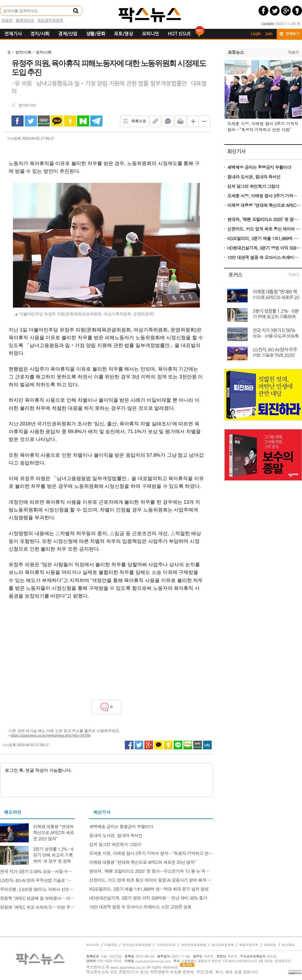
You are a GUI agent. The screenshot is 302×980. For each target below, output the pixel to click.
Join (269, 34)
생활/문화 (96, 34)
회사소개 (93, 945)
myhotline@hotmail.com (153, 961)
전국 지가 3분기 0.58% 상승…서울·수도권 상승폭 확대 (276, 333)
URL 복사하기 (207, 745)
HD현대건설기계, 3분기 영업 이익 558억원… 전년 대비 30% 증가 (264, 248)
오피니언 (150, 34)
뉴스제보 (288, 945)
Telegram (96, 121)
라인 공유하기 (178, 745)
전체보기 (292, 34)
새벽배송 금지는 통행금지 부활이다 (259, 167)
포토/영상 (124, 34)
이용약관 (111, 945)
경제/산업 (68, 34)
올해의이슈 (25, 20)
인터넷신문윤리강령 (137, 945)
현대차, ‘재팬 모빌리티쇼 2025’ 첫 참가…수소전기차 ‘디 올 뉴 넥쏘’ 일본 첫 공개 (264, 219)
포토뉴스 (236, 53)
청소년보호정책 (223, 945)
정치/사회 (40, 34)
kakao (70, 121)
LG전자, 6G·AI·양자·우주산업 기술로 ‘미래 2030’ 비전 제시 (275, 352)
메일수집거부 (249, 945)
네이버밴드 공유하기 (198, 745)
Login (256, 34)
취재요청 (270, 945)
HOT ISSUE (179, 34)
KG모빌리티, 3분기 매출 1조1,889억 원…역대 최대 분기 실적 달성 (264, 238)
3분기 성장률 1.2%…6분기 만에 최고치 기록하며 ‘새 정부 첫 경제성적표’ (276, 314)
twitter (31, 121)
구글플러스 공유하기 (286, 11)
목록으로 (133, 121)
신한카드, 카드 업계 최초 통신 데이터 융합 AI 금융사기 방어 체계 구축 (264, 229)
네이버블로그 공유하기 (188, 745)
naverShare (83, 121)
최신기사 (236, 151)
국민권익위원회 (50, 20)
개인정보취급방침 (194, 945)
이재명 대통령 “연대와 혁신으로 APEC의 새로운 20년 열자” (264, 205)
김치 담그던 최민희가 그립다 (253, 186)
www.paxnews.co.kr (128, 967)
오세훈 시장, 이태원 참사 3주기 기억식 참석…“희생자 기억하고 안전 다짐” (264, 196)
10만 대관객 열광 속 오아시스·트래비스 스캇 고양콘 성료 (264, 257)
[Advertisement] (106, 648)
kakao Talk (57, 121)
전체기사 (13, 34)
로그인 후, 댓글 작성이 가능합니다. (106, 780)
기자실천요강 (166, 945)
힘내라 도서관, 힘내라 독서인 (254, 177)
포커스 (236, 275)
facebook (18, 121)
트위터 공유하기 (275, 11)
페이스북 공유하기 (263, 11)
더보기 (293, 53)
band (44, 121)
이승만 (7, 20)
